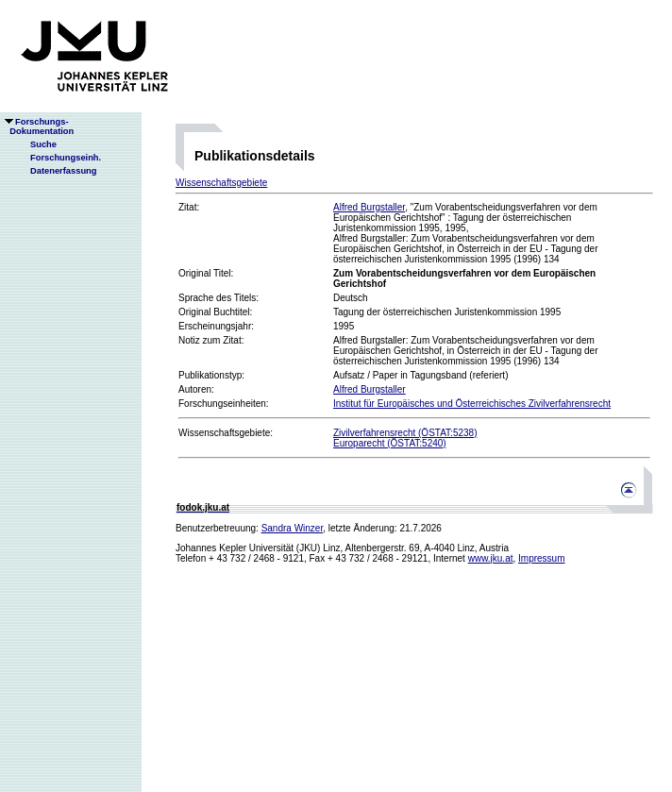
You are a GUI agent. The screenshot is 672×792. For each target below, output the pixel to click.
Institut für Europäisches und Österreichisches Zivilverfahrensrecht (472, 404)
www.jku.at (491, 558)
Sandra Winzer (293, 528)
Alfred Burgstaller (369, 207)
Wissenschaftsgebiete (221, 183)
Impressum (541, 558)
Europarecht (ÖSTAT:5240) (390, 443)
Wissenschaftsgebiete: (226, 433)
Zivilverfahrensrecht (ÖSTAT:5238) (405, 433)
